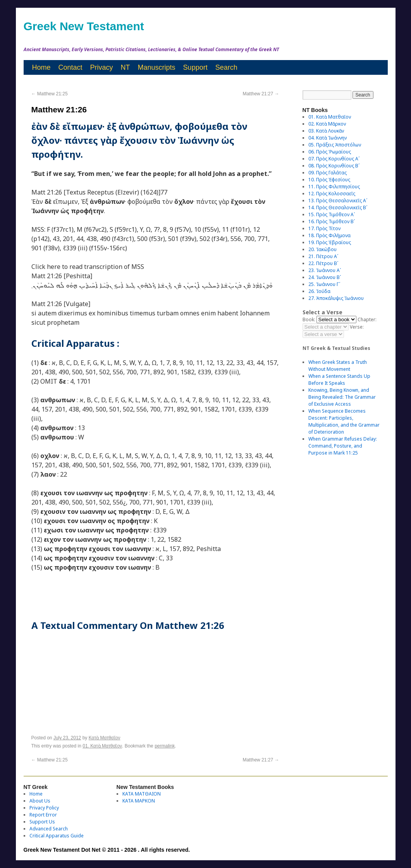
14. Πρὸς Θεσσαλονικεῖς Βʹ (338, 208)
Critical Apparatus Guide (57, 836)
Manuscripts (157, 67)
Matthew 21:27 (261, 94)
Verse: (357, 327)
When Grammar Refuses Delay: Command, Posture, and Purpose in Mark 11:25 (343, 446)
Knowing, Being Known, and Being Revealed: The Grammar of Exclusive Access (342, 397)
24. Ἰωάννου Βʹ (325, 277)
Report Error (43, 815)
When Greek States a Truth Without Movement (338, 366)
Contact (71, 67)
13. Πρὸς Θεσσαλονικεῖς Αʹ (338, 201)
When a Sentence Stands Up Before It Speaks (339, 380)
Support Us (42, 822)
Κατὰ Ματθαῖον (105, 738)
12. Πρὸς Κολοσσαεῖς (332, 194)
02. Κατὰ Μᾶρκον (327, 124)
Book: (309, 319)
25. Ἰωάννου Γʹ (324, 284)
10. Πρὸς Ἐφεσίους (329, 180)
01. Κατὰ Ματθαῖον (102, 746)
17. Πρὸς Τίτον (324, 228)
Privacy (102, 67)
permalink (165, 746)
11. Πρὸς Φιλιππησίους (334, 187)
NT (126, 67)
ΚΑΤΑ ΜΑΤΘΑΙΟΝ (142, 794)
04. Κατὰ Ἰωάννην (328, 138)
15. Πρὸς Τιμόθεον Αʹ (332, 214)
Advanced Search (49, 829)
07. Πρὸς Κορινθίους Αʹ (334, 159)
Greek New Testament (84, 26)
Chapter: (367, 319)
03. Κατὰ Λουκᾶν (326, 131)
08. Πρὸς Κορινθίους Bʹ (334, 166)
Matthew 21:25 (50, 94)
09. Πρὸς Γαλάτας (328, 173)
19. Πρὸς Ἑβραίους (330, 242)
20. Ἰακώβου (322, 249)
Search (226, 67)
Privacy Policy (44, 808)
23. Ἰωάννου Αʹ (325, 270)
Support (195, 67)
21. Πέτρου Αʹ (323, 256)
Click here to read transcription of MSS (88, 267)
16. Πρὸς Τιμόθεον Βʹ (332, 221)
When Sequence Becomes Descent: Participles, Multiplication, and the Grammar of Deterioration (344, 421)
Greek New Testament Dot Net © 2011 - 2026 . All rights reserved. (107, 850)
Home (41, 67)
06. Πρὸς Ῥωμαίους (330, 152)
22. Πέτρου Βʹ (323, 263)
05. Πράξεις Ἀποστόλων (335, 145)
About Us (40, 801)
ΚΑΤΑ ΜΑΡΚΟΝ (139, 801)
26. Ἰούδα (319, 291)
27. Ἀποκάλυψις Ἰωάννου (336, 298)
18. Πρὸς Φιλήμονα (329, 235)
